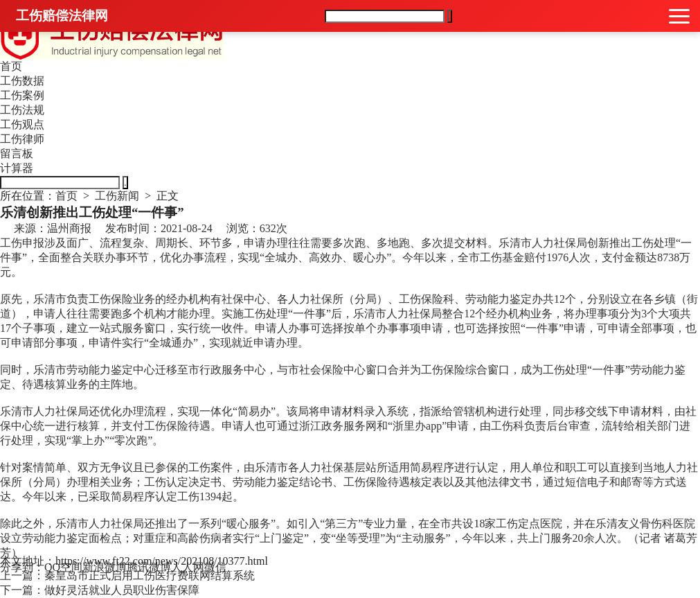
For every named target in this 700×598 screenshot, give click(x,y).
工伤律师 (22, 139)
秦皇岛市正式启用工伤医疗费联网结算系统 (150, 575)
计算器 (17, 168)
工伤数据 (22, 81)
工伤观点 (22, 124)
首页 (11, 66)
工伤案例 (22, 95)
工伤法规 (22, 110)
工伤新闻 (117, 196)
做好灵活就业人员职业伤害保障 (122, 590)
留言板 (17, 153)
